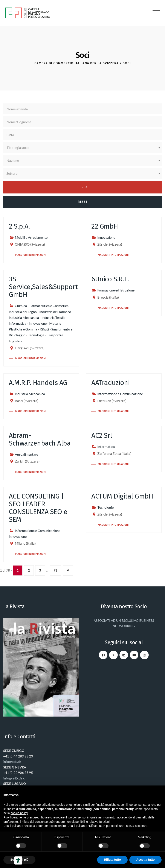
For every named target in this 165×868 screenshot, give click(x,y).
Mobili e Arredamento (31, 237)
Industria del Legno (23, 312)
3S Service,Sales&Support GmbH (43, 287)
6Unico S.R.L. (110, 279)
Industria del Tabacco (55, 312)
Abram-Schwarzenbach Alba (40, 439)
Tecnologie (36, 335)
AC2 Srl (102, 435)
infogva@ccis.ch (15, 778)
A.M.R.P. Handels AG (38, 383)
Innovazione (106, 237)
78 (55, 570)
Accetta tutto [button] (145, 860)
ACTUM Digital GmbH (122, 496)
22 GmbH (105, 226)
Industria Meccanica (24, 317)
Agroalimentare (26, 454)
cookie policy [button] (19, 813)
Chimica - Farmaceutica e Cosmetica (42, 306)
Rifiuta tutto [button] (112, 860)
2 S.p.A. (19, 226)
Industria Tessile (53, 317)
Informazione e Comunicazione (120, 394)
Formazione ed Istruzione (116, 290)
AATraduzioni (110, 383)
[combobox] (82, 148)
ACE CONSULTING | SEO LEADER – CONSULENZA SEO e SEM (38, 508)
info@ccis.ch (12, 762)
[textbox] (82, 148)
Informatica (18, 323)
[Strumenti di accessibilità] (18, 860)
